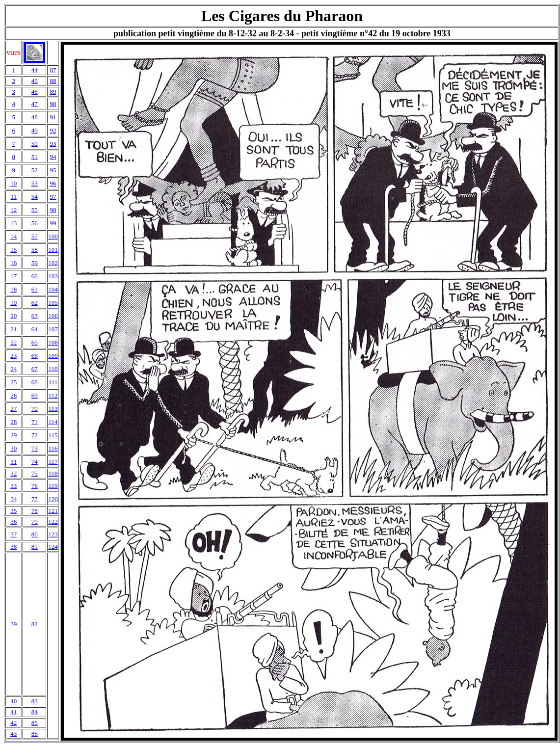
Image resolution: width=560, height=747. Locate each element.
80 (35, 534)
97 (53, 197)
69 (35, 395)
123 (53, 534)
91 (53, 117)
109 (53, 356)
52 (35, 170)
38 (13, 547)
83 (35, 701)
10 (13, 183)
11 (13, 197)
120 (53, 499)
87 (53, 70)
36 (13, 521)
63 (35, 316)
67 (35, 369)
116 (53, 448)
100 (53, 236)
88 (53, 81)
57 (35, 236)
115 (53, 435)
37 (13, 534)
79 (35, 521)
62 (35, 303)
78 (35, 511)
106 (53, 316)
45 (35, 81)
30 (13, 448)
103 (53, 276)
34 (13, 499)
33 (13, 486)
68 (35, 382)
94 (53, 157)
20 (13, 316)
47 (35, 104)
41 (13, 712)
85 (35, 723)
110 (53, 369)
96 (53, 183)
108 (53, 342)
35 (13, 511)
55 (35, 210)
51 (35, 157)
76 (35, 486)
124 (53, 547)
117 (53, 462)
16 (13, 263)
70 (35, 409)
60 (35, 276)
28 (13, 422)
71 (35, 422)
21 (13, 329)
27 (13, 409)
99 (53, 223)
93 (53, 144)
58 (35, 250)
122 (53, 521)
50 (35, 144)
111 (53, 382)
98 (53, 210)
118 (53, 473)
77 (35, 499)
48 (35, 117)
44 (35, 70)
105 (53, 303)
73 (35, 448)
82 (35, 624)
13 (13, 223)
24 (13, 369)
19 (13, 303)
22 (13, 342)
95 (53, 170)
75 (35, 473)
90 (53, 104)
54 (35, 197)
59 (35, 263)
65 (35, 342)
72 (35, 435)
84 (35, 712)
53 (35, 183)
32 (13, 473)
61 (35, 289)
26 (13, 395)
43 (13, 734)
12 (13, 210)
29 (13, 435)
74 (35, 462)
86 (35, 734)
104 (53, 289)
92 (53, 130)
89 (53, 92)
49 (35, 130)
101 (53, 250)
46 (35, 92)
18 (13, 289)
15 (13, 250)
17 (13, 276)
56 (35, 223)
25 (13, 382)
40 (13, 701)
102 (53, 263)
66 (35, 356)
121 (53, 511)
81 (35, 547)
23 (13, 356)
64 (35, 329)
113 (53, 409)
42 (13, 723)
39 (13, 624)
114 (53, 422)
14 (13, 236)
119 (53, 486)
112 (53, 395)
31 (13, 462)
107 (53, 329)
